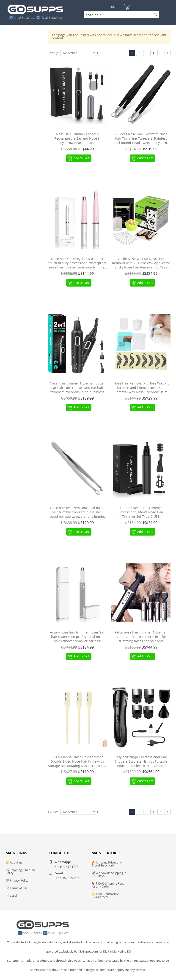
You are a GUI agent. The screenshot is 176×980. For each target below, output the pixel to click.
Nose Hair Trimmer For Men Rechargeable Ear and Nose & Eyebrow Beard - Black (77, 138)
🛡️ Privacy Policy (17, 880)
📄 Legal (11, 896)
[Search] (120, 14)
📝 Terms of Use (16, 888)
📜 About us (14, 862)
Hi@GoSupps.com (67, 878)
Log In (114, 7)
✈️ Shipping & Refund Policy (20, 871)
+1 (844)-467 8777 (66, 866)
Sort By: (53, 53)
